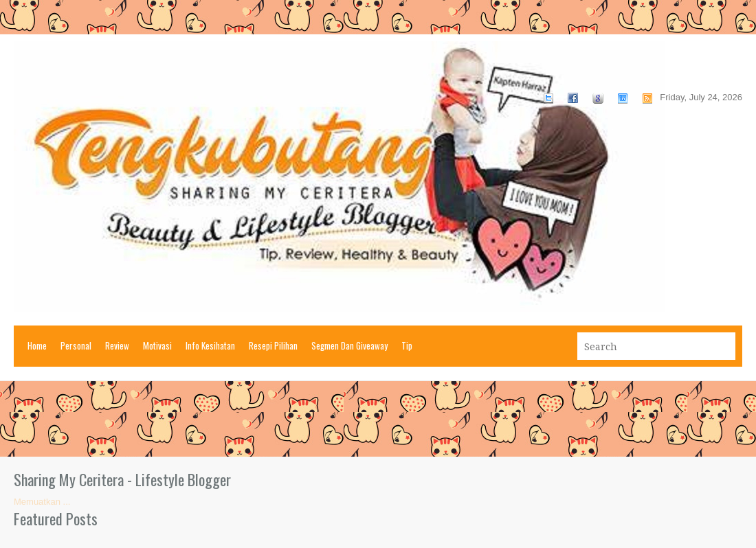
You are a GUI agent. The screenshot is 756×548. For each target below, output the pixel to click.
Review (117, 345)
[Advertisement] (378, 419)
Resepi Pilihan (273, 345)
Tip (407, 345)
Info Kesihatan (210, 345)
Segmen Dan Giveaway (349, 345)
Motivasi (157, 345)
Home (37, 345)
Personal (76, 345)
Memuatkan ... (42, 502)
